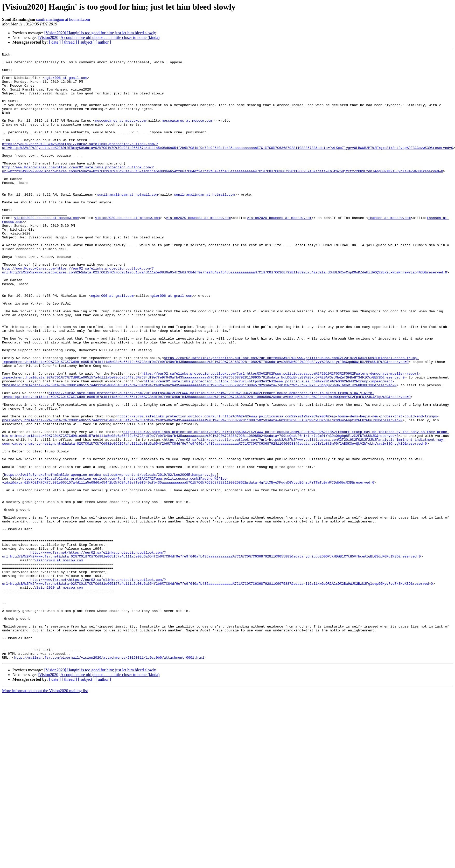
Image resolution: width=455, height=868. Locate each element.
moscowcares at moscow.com (120, 134)
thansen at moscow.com (389, 251)
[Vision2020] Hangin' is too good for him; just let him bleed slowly (100, 33)
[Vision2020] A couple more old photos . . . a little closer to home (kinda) (99, 37)
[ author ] (103, 42)
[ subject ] (86, 42)
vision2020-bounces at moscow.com (47, 251)
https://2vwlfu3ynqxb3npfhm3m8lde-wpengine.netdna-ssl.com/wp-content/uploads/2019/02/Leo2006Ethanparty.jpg (110, 559)
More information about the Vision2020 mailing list (45, 812)
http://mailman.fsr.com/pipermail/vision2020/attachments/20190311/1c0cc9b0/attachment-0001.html (109, 779)
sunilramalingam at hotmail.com (63, 19)
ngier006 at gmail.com (66, 83)
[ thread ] (69, 42)
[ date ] (55, 42)
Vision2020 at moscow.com (59, 662)
